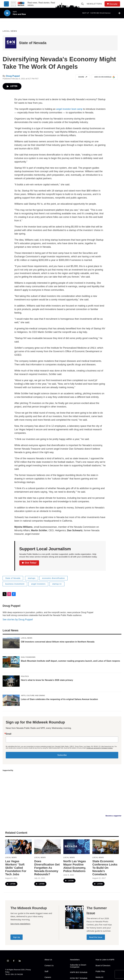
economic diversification (54, 578)
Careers (48, 977)
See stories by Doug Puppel (18, 619)
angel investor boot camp (69, 109)
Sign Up (17, 937)
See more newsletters (20, 924)
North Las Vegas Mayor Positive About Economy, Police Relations (75, 866)
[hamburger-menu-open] (6, 4)
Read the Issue (96, 937)
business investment (15, 584)
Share (83, 77)
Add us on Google (105, 77)
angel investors (38, 584)
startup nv (57, 584)
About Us (48, 960)
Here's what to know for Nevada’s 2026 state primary (47, 680)
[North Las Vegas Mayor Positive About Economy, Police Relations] (77, 847)
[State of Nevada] (11, 43)
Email (9, 734)
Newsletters (94, 4)
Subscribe (62, 755)
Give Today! (29, 563)
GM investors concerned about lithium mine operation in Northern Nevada (58, 642)
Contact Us (49, 966)
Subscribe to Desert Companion (78, 966)
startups (32, 578)
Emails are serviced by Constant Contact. (100, 748)
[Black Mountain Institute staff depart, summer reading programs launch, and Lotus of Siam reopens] (11, 662)
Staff (46, 971)
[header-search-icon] (82, 4)
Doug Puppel (13, 76)
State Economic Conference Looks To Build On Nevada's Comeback (105, 868)
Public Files (100, 971)
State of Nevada (33, 43)
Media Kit (99, 977)
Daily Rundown (28, 657)
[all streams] (120, 13)
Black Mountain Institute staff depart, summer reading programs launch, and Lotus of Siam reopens (70, 661)
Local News (10, 31)
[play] (7, 13)
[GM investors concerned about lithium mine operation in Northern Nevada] (11, 643)
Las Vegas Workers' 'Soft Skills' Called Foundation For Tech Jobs (16, 868)
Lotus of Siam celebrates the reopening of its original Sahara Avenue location (59, 699)
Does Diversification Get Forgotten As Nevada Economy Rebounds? (47, 868)
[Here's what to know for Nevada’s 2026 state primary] (11, 681)
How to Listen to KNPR (105, 960)
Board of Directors (103, 966)
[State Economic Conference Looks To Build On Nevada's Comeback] (106, 847)
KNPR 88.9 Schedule (79, 972)
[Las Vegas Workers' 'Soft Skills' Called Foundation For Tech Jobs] (18, 847)
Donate (113, 4)
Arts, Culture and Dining (33, 695)
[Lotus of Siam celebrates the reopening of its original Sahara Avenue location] (11, 700)
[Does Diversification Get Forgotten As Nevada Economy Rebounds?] (47, 847)
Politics (25, 676)
